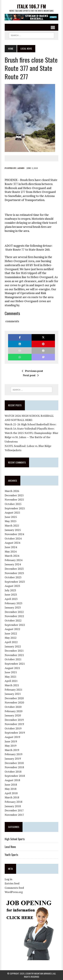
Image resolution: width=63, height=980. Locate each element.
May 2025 (11, 521)
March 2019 (12, 750)
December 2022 (14, 612)
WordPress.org (14, 892)
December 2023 (14, 569)
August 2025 (12, 513)
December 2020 (14, 698)
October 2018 (13, 772)
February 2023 (14, 603)
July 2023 (10, 590)
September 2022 (15, 625)
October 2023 (13, 577)
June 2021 (11, 672)
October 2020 (13, 707)
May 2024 (11, 551)
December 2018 (14, 763)
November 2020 (14, 702)
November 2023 (14, 573)
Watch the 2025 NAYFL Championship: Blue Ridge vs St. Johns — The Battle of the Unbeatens (31, 437)
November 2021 (14, 655)
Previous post (32, 371)
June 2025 (11, 517)
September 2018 (15, 776)
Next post (31, 375)
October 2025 (13, 504)
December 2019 (14, 720)
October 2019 (13, 728)
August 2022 (12, 629)
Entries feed (12, 883)
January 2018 (13, 806)
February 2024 (14, 560)
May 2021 (11, 677)
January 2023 (13, 607)
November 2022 (14, 616)
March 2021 (12, 685)
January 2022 (13, 646)
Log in (8, 879)
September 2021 (15, 664)
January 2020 (13, 715)
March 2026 (12, 491)
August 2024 (12, 543)
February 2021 (14, 690)
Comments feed (14, 888)
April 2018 (11, 793)
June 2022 (11, 633)
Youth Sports (11, 855)
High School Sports (15, 839)
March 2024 (12, 556)
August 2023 (12, 586)
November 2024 (14, 534)
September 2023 (15, 582)
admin (21, 168)
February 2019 (14, 754)
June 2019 (11, 741)
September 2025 (15, 508)
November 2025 (14, 500)
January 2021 (13, 694)
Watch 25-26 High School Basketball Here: (30, 424)
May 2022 (11, 638)
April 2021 (11, 681)
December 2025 (14, 495)
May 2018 (11, 789)
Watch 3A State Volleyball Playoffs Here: (30, 429)
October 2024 (13, 538)
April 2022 (11, 642)
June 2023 (11, 594)
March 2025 (12, 525)
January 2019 (13, 759)
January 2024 (13, 564)
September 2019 (15, 733)
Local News (10, 847)
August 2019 (12, 737)
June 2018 (11, 785)
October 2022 (13, 620)
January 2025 (13, 530)
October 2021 (13, 659)
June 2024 (11, 547)
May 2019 (11, 746)
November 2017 (14, 815)
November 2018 (14, 767)
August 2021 (12, 668)
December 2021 (14, 651)
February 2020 (14, 711)
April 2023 (11, 599)
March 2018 (12, 797)
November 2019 (14, 724)
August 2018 (12, 780)
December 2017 (14, 810)
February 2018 (14, 802)
